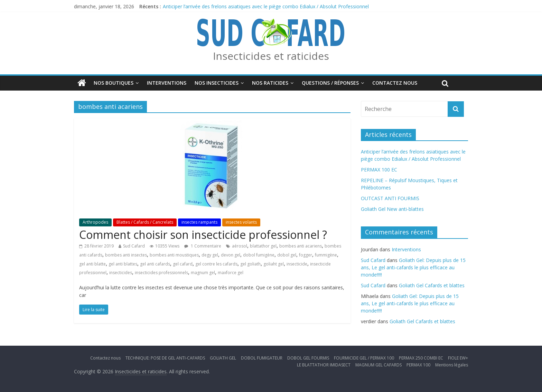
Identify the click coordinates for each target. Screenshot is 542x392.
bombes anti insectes (126, 255)
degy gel (210, 255)
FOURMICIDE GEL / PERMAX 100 (364, 358)
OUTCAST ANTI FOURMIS (390, 198)
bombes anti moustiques (174, 255)
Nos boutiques (114, 83)
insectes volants (241, 222)
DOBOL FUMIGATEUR (262, 358)
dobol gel (287, 255)
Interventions (167, 83)
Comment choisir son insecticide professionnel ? (203, 235)
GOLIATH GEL (223, 358)
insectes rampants (199, 222)
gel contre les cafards (216, 264)
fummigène (326, 255)
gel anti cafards (155, 264)
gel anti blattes (123, 264)
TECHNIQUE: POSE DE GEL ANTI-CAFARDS (165, 358)
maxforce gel (231, 273)
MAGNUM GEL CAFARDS (379, 365)
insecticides (121, 273)
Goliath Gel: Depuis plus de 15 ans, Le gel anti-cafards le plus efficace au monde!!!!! (413, 267)
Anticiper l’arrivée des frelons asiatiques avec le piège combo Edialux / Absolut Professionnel (266, 6)
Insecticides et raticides (271, 56)
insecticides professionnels (161, 273)
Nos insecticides (217, 83)
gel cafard (183, 264)
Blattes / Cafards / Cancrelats (145, 222)
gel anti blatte (92, 264)
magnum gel (203, 273)
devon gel (231, 255)
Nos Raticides (270, 83)
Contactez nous (395, 83)
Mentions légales (452, 365)
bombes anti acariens (301, 246)
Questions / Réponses (330, 83)
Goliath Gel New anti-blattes (392, 209)
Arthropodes (95, 222)
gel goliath (250, 264)
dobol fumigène (259, 255)
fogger (306, 255)
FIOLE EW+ (458, 358)
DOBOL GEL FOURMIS (308, 358)
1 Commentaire (203, 246)
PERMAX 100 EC (379, 170)
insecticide (297, 264)
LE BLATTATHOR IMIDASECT (324, 365)
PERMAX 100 (418, 365)
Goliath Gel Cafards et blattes (432, 285)
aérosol (240, 246)
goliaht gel (274, 264)
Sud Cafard (134, 246)
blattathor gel (263, 246)
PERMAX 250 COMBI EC (421, 358)
